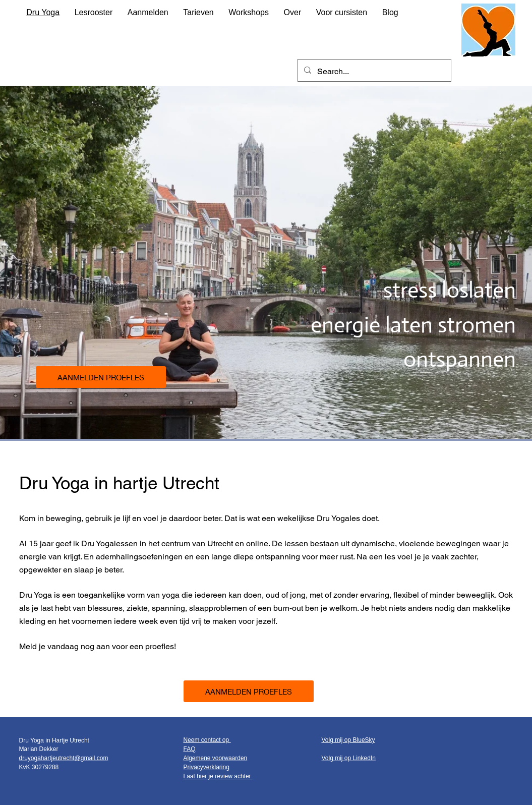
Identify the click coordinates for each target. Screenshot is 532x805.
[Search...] (373, 72)
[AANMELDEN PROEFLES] (101, 377)
